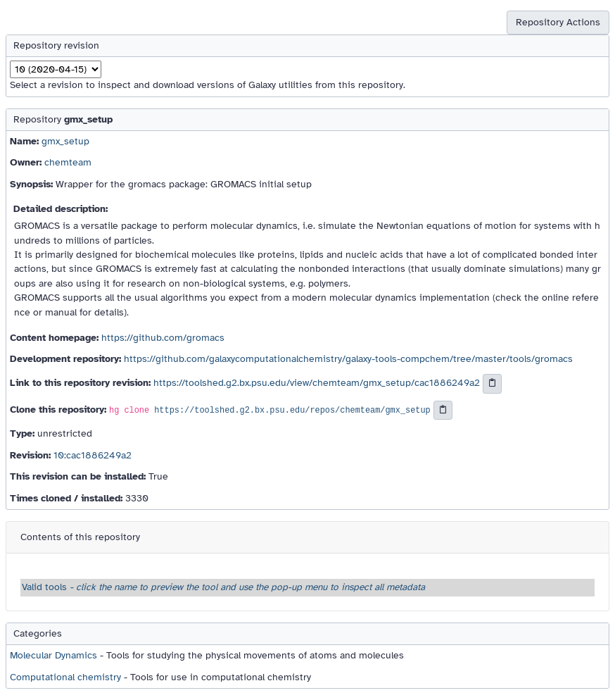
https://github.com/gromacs (163, 338)
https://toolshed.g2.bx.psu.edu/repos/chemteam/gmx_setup (292, 411)
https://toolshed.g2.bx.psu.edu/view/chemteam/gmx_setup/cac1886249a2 (317, 383)
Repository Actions (558, 22)
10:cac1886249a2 (93, 455)
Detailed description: (61, 209)
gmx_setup (65, 141)
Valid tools (223, 587)
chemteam (68, 162)
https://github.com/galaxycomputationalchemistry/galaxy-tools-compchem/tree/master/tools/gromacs (348, 359)
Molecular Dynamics (53, 655)
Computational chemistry (65, 677)
